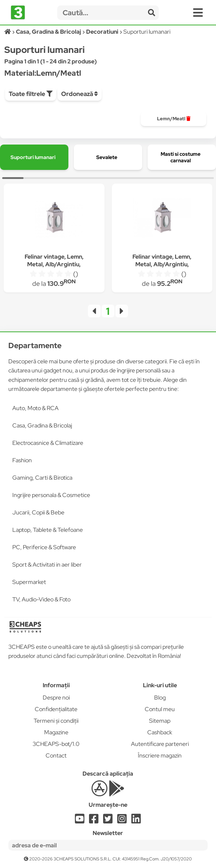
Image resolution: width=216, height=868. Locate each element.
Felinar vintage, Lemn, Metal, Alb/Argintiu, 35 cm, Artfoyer (162, 264)
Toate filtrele (31, 94)
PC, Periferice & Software (44, 547)
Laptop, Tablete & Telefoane (48, 530)
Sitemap (160, 721)
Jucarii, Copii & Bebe (38, 512)
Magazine (56, 732)
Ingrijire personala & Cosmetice (51, 495)
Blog (160, 698)
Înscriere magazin (160, 756)
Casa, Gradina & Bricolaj (42, 425)
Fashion (22, 460)
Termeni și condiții (56, 721)
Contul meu (160, 709)
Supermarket (29, 582)
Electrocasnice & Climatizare (48, 443)
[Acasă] (8, 32)
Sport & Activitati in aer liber (47, 565)
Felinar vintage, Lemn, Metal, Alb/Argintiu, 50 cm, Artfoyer (54, 264)
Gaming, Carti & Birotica (42, 478)
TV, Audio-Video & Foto (41, 599)
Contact (56, 756)
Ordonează (80, 94)
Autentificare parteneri (160, 744)
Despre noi (56, 698)
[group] (173, 119)
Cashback (160, 732)
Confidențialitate (56, 709)
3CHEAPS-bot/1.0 (56, 744)
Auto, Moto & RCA (35, 408)
